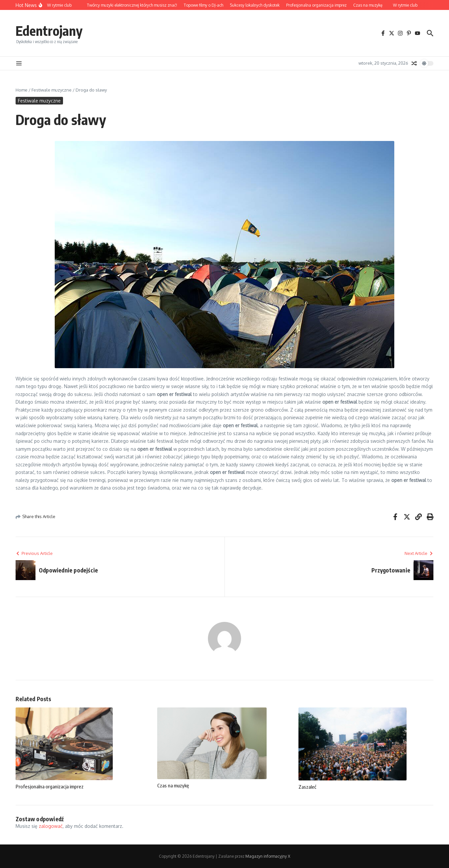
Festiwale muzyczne (52, 90)
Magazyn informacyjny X (268, 856)
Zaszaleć (307, 787)
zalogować (51, 826)
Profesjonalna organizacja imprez (50, 786)
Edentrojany (49, 31)
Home (22, 90)
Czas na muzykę (173, 785)
